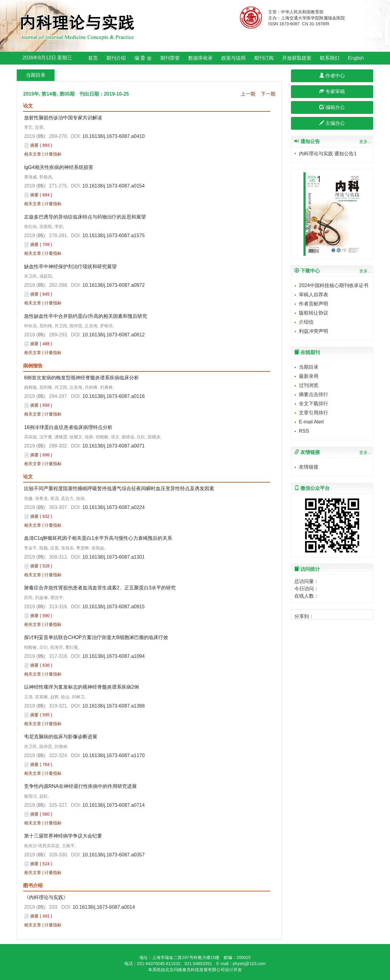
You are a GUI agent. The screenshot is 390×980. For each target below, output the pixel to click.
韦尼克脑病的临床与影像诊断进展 (61, 737)
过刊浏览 (309, 385)
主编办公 (332, 123)
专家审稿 (332, 91)
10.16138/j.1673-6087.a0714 (113, 805)
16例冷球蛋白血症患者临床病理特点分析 (68, 427)
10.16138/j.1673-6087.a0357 (113, 855)
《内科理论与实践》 (46, 897)
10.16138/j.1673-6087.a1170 (113, 755)
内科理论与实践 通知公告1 (328, 154)
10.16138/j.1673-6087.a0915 (113, 607)
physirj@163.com (249, 964)
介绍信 (306, 322)
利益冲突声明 (314, 331)
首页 (93, 58)
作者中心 (332, 76)
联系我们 (330, 58)
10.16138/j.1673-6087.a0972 (113, 285)
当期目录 (309, 367)
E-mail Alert (311, 422)
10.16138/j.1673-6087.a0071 (113, 446)
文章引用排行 (314, 413)
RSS (304, 431)
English (356, 58)
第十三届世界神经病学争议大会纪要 (63, 836)
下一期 (268, 94)
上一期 (248, 94)
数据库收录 (200, 58)
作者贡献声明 (314, 304)
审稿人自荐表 (314, 295)
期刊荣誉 (170, 58)
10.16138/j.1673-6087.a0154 (113, 186)
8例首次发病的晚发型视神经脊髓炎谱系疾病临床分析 (82, 378)
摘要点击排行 (314, 394)
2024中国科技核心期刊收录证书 (334, 285)
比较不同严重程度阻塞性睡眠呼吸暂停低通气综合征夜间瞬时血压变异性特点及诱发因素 (119, 488)
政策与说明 (233, 58)
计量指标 (53, 154)
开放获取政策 (297, 58)
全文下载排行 (314, 404)
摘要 (34, 145)
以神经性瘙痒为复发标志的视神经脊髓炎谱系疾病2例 (82, 687)
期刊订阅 (264, 58)
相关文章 (33, 154)
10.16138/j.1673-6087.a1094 (113, 656)
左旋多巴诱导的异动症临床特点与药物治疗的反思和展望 (85, 217)
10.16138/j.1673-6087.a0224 (113, 507)
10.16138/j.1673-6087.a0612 (113, 335)
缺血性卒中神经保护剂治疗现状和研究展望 (70, 267)
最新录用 (309, 376)
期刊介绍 (116, 58)
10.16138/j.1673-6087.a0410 (113, 136)
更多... (365, 142)
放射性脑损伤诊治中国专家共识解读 (63, 118)
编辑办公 (332, 107)
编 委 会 (143, 58)
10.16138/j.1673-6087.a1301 (113, 557)
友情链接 (309, 467)
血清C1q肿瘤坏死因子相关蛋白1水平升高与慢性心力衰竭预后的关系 (98, 538)
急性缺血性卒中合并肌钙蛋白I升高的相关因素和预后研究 (86, 316)
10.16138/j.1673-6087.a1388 (113, 706)
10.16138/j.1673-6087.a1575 (113, 235)
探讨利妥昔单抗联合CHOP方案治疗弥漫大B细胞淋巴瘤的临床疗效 (96, 637)
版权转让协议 (314, 313)
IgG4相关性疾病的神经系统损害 (59, 167)
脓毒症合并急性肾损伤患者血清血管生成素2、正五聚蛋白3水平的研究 (100, 588)
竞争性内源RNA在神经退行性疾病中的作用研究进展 (80, 786)
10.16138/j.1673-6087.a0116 (113, 396)
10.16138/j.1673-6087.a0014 (104, 907)
